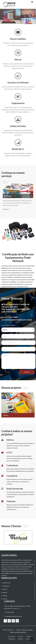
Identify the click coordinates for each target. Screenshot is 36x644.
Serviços (5, 589)
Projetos (5, 596)
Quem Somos (6, 583)
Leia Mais (6, 209)
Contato (5, 599)
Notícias (5, 592)
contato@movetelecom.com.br (14, 616)
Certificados (6, 586)
